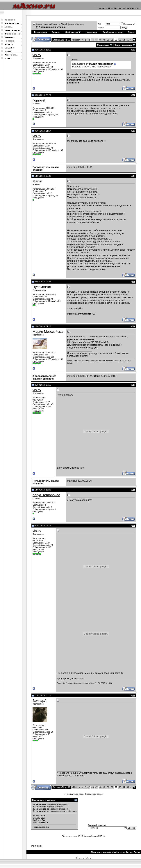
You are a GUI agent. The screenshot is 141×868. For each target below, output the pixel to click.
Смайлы (36, 818)
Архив (129, 852)
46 (92, 40)
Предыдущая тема (75, 794)
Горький (39, 100)
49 (104, 40)
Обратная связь (98, 852)
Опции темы (103, 45)
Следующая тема (93, 794)
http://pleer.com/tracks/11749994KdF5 (88, 342)
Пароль (101, 28)
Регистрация (41, 32)
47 (96, 40)
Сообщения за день (113, 32)
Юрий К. (98, 376)
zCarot (88, 858)
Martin (37, 181)
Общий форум (67, 24)
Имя (99, 24)
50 (108, 40)
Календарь (91, 32)
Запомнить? (128, 24)
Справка (56, 32)
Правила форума (41, 827)
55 (128, 40)
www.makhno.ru (116, 852)
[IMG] (35, 820)
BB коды (36, 816)
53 (120, 40)
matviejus (72, 167)
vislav (37, 55)
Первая (76, 40)
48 (100, 40)
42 (89, 40)
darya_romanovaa (46, 495)
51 (112, 40)
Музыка (80, 24)
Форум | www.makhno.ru (47, 24)
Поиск (131, 32)
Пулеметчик (42, 287)
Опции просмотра (123, 45)
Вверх (137, 852)
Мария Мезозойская (49, 332)
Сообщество (73, 32)
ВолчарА (40, 701)
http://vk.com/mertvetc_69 (81, 314)
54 (124, 40)
